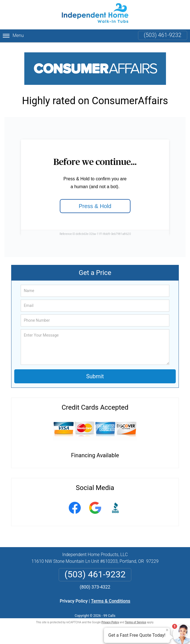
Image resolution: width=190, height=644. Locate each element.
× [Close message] (167, 630)
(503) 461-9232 (163, 35)
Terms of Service (136, 622)
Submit (95, 376)
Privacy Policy (74, 601)
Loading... (95, 187)
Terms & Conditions (111, 601)
